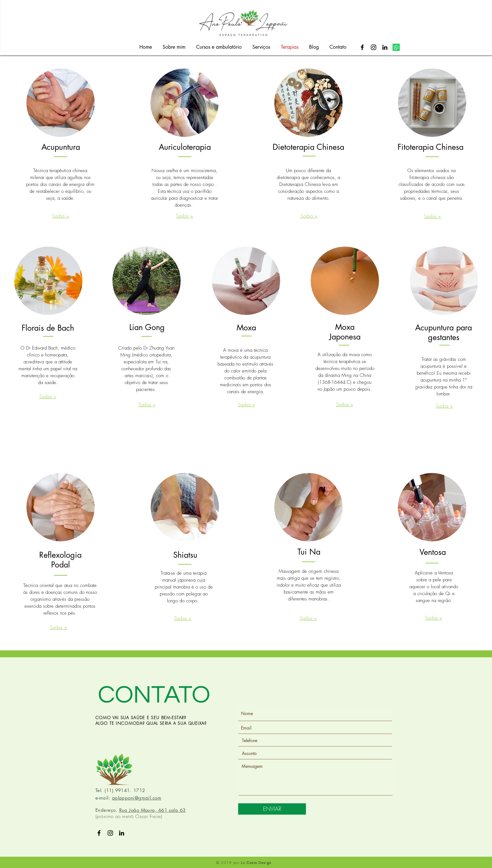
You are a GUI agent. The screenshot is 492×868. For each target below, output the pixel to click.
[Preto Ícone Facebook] (362, 47)
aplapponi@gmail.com (137, 798)
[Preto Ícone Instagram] (374, 47)
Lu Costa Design (256, 863)
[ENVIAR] (272, 809)
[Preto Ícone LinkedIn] (385, 47)
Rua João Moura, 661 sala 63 (152, 810)
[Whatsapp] (396, 47)
